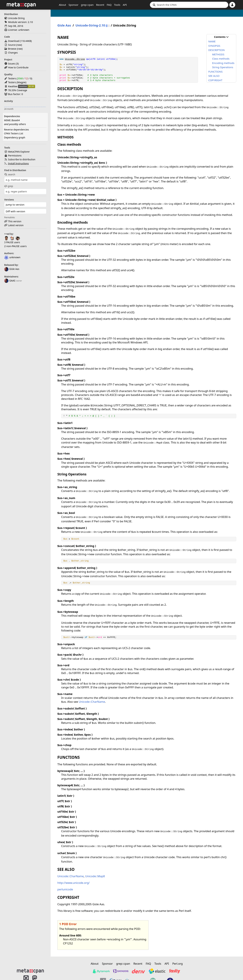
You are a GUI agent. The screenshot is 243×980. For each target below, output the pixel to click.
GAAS (10, 281)
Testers (12, 78)
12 (26, 78)
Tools (117, 5)
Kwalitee (13, 86)
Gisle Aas (12, 269)
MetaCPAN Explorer (19, 152)
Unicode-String (16, 18)
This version (15, 221)
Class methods (221, 59)
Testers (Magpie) (17, 82)
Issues (12, 64)
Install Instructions (18, 163)
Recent (100, 5)
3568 (20, 78)
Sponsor (73, 5)
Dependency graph (15, 137)
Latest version (16, 225)
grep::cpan (87, 5)
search (10, 174)
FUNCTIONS (215, 72)
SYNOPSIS (214, 46)
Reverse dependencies (16, 130)
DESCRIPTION (216, 50)
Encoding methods (223, 63)
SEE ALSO (214, 76)
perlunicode (65, 889)
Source (12, 45)
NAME (212, 41)
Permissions (15, 156)
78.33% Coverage (18, 90)
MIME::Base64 (12, 120)
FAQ (109, 5)
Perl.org (178, 964)
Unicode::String (75, 59)
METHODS (218, 54)
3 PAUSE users (12, 242)
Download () (20, 41)
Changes (13, 53)
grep (9, 186)
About (63, 5)
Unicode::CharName (92, 702)
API (125, 5)
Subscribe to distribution (22, 159)
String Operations (223, 67)
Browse (12, 49)
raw (19, 45)
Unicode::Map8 (95, 876)
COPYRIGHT (215, 80)
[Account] (232, 5)
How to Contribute (18, 67)
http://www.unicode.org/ (73, 883)
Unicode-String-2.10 (90, 25)
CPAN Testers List (14, 133)
